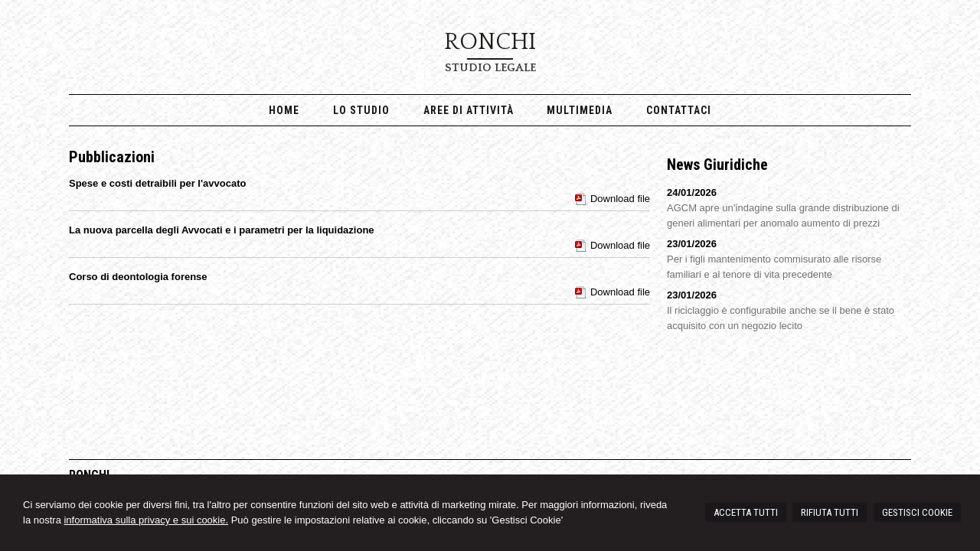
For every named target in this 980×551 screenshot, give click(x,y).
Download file (620, 199)
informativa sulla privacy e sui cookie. (146, 520)
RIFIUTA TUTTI (830, 512)
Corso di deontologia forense (138, 277)
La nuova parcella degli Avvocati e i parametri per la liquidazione (222, 230)
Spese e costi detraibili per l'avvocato (157, 183)
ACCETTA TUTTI (746, 512)
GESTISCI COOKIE (917, 512)
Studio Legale (490, 68)
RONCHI (490, 42)
